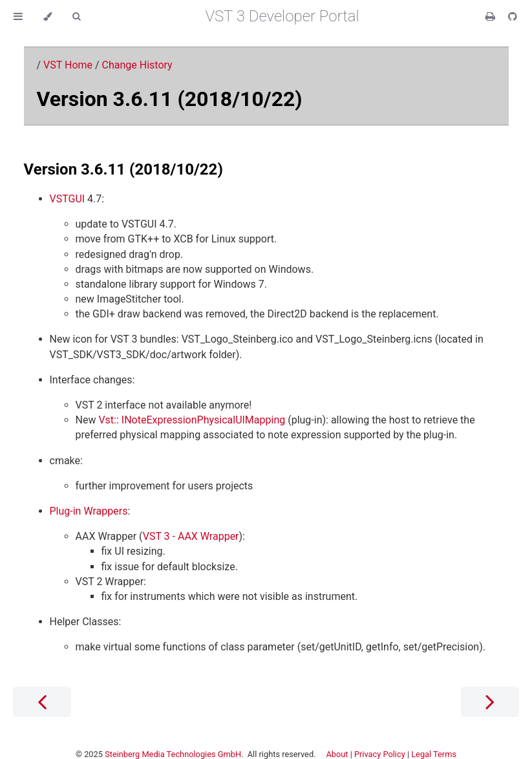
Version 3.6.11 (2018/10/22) (170, 99)
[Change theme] (48, 16)
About (337, 754)
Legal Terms (434, 754)
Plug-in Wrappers (89, 511)
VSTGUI (68, 199)
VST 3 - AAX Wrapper (191, 536)
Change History (137, 65)
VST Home (68, 65)
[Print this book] (492, 16)
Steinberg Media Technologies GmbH (173, 754)
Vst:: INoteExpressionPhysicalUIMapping (192, 420)
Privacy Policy (380, 754)
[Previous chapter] (42, 702)
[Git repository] (513, 16)
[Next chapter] (490, 702)
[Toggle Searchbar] (76, 16)
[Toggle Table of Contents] (18, 16)
